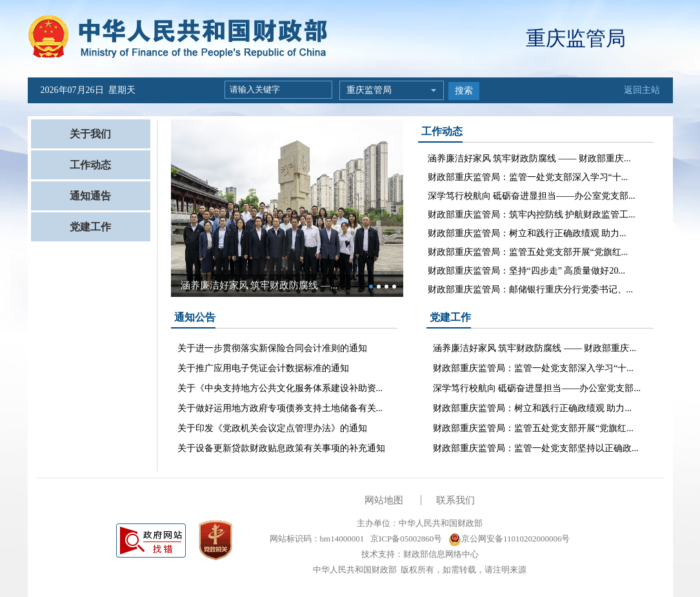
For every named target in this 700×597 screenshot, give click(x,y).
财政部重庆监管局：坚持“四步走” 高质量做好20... (526, 271)
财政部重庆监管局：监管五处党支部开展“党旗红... (528, 252)
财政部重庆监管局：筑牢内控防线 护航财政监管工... (532, 215)
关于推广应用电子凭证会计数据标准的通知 (263, 368)
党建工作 (90, 227)
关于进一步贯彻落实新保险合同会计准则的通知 (272, 348)
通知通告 (90, 196)
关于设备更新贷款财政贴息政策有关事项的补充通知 (281, 448)
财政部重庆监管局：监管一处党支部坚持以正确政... (536, 448)
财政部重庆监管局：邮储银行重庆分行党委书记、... (531, 289)
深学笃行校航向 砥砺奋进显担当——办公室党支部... (532, 196)
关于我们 (90, 134)
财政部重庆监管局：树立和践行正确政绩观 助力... (527, 233)
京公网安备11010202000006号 (509, 539)
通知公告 (195, 317)
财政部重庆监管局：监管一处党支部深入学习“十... (528, 177)
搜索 (464, 91)
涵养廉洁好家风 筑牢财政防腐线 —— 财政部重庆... (529, 158)
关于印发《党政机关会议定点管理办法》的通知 (272, 428)
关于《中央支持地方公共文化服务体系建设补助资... (280, 388)
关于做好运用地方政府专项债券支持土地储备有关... (280, 408)
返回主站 (642, 90)
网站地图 (384, 500)
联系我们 (455, 500)
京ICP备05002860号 (405, 539)
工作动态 (90, 165)
